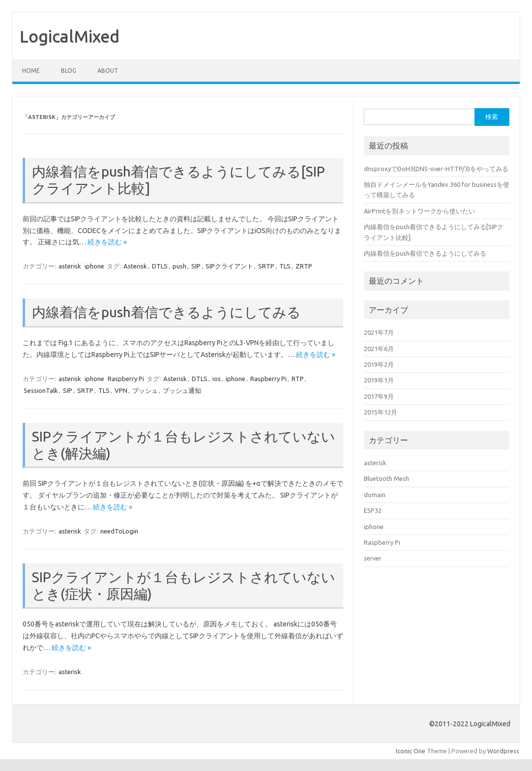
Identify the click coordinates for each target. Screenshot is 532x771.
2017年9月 (379, 396)
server (373, 558)
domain (375, 495)
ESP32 (373, 510)
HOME (31, 71)
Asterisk (135, 266)
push (179, 266)
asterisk (70, 266)
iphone (94, 266)
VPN (121, 390)
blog (69, 71)
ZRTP (304, 266)
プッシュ (145, 390)
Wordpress (503, 751)
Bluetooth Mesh (386, 478)
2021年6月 (379, 349)
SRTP (266, 266)
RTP (298, 379)
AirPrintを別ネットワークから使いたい (419, 211)
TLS (285, 266)
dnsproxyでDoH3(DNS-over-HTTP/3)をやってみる (436, 169)
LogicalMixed (70, 36)
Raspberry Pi (126, 379)
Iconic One (411, 751)
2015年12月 (381, 412)
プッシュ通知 (182, 390)
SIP (196, 266)
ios (217, 379)
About (108, 71)
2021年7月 (379, 332)
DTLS (160, 266)
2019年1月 (379, 380)
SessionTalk (41, 390)
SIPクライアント (229, 266)
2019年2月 (379, 364)
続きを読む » (107, 242)
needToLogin (119, 531)
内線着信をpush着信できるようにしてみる (166, 312)
